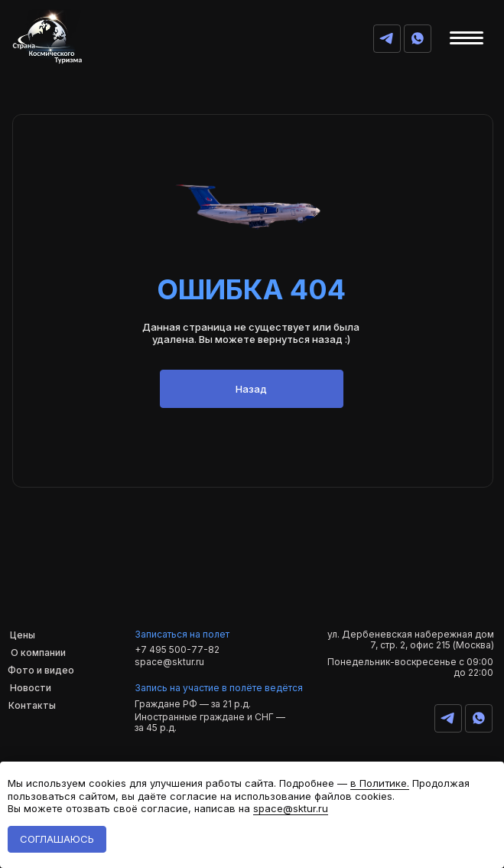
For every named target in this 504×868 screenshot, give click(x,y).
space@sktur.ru (169, 662)
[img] (418, 38)
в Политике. (380, 783)
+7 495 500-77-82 (177, 649)
